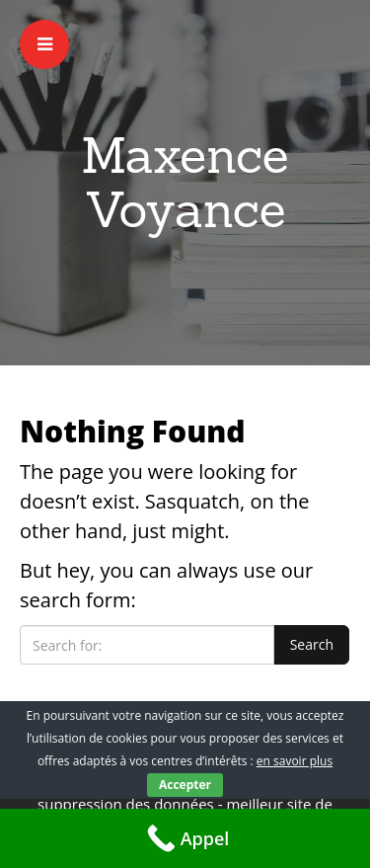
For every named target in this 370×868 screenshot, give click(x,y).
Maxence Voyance (185, 182)
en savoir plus (295, 761)
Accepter (185, 785)
